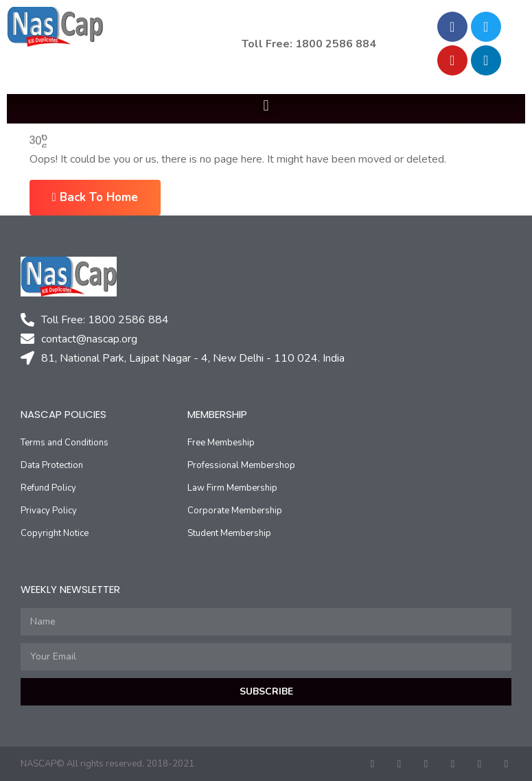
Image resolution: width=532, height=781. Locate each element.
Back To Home (95, 197)
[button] (266, 105)
